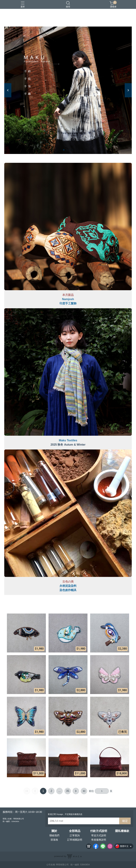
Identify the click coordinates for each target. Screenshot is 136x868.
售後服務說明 (99, 840)
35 (68, 791)
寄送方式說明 (99, 835)
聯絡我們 (54, 835)
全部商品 (75, 831)
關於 (54, 831)
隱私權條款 (122, 831)
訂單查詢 (75, 835)
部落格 (54, 840)
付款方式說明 (99, 831)
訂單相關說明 (75, 840)
